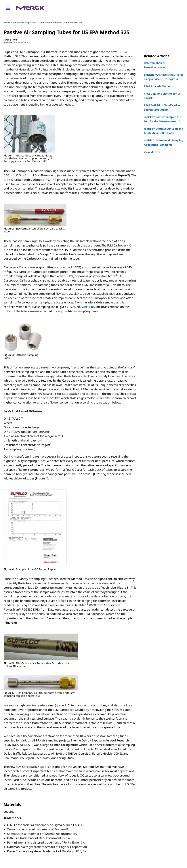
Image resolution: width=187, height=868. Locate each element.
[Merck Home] (30, 8)
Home (7, 23)
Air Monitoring (21, 23)
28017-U (88, 307)
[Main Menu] (8, 8)
